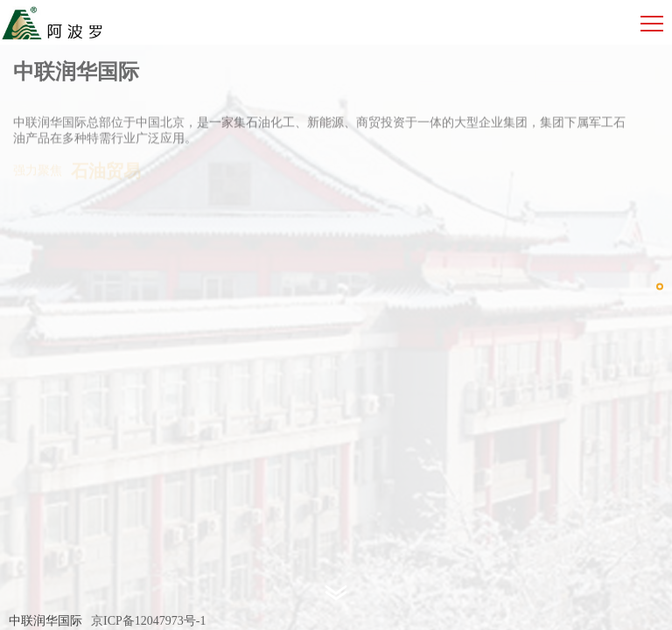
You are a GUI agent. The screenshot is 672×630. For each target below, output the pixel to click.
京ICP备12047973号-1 (148, 621)
